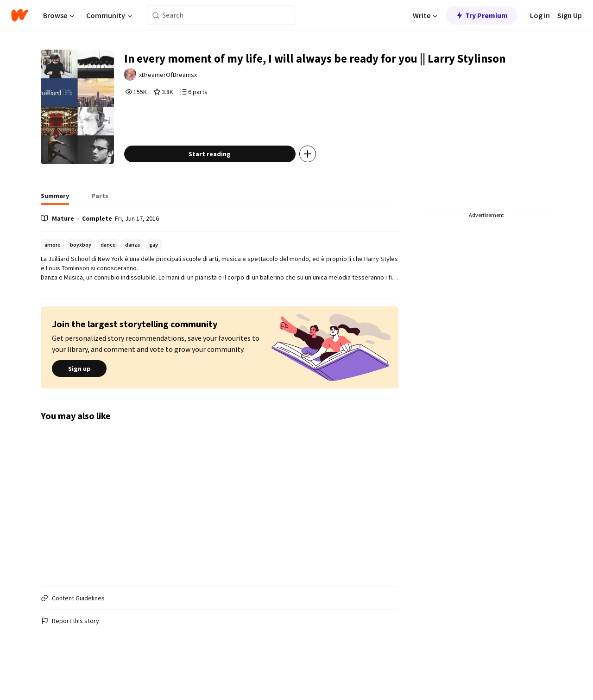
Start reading (223, 173)
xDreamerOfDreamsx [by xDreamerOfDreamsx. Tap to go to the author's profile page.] (183, 95)
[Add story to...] (321, 173)
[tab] (55, 218)
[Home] (20, 15)
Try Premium (481, 15)
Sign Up (570, 15)
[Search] (156, 16)
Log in (540, 15)
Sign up (79, 388)
